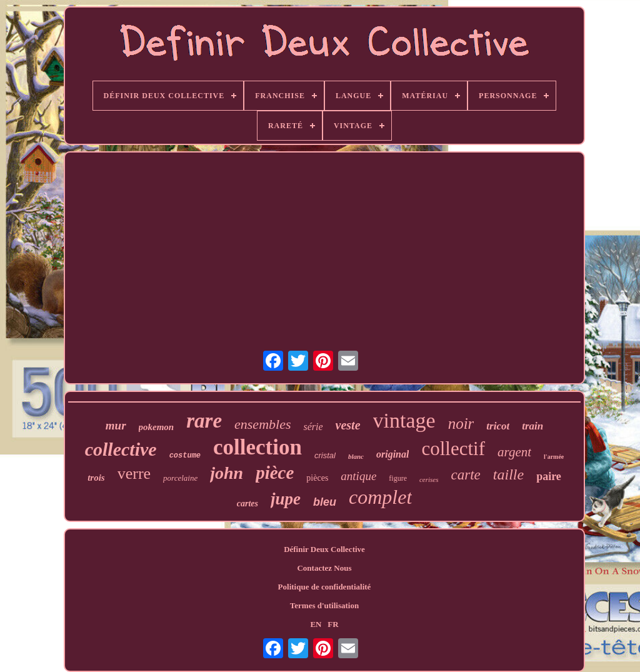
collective (121, 449)
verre (134, 474)
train (532, 426)
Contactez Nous (324, 568)
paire (549, 476)
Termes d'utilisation (324, 605)
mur (116, 425)
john (227, 473)
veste (348, 425)
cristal (325, 455)
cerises (429, 479)
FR (333, 624)
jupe (286, 499)
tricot (498, 426)
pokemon (157, 427)
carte (466, 475)
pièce (275, 473)
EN (316, 624)
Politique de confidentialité (325, 587)
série (313, 427)
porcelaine (180, 478)
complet (380, 497)
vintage (404, 420)
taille (508, 474)
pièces (317, 478)
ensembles (262, 424)
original (392, 454)
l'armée (554, 457)
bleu (325, 502)
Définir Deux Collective (324, 549)
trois (96, 478)
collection (257, 447)
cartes (247, 504)
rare (204, 421)
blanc (356, 456)
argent (514, 452)
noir (461, 424)
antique (358, 476)
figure (398, 478)
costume (185, 456)
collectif (453, 449)
